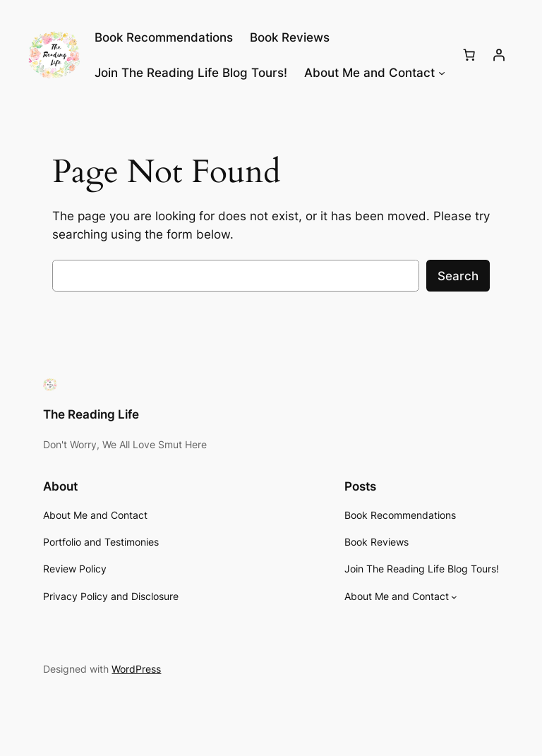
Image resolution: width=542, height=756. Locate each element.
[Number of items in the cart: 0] (469, 55)
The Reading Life (91, 414)
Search (458, 276)
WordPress (136, 669)
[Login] (499, 55)
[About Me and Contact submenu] (442, 73)
